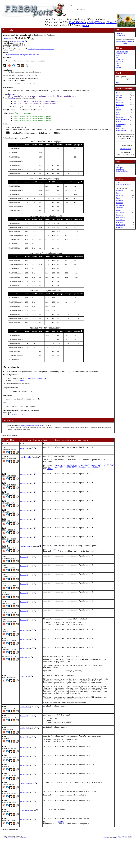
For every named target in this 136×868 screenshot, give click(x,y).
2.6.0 (4, 38)
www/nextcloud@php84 (37, 383)
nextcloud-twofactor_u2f (34, 432)
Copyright (105, 865)
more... (118, 83)
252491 (61, 849)
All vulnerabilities (125, 149)
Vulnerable (120, 208)
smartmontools (44, 49)
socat (30, 49)
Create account (121, 35)
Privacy (118, 63)
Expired (119, 210)
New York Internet (121, 42)
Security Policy (121, 61)
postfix (51, 49)
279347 (50, 478)
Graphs (118, 182)
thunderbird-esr (121, 131)
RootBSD (125, 44)
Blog (117, 65)
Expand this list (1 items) (18, 421)
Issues (118, 56)
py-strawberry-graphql (121, 125)
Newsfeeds (119, 173)
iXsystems (129, 42)
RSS (131, 864)
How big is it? (120, 59)
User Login (119, 33)
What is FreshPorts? (122, 52)
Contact (118, 67)
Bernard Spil (24, 455)
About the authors (121, 54)
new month (120, 227)
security (9, 38)
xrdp (118, 112)
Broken (119, 193)
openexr (119, 110)
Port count (120, 191)
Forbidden (119, 200)
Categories (119, 167)
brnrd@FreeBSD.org (18, 41)
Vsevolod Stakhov (26, 464)
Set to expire (120, 213)
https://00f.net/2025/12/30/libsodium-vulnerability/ (76, 476)
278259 (53, 560)
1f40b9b (16, 47)
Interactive (120, 215)
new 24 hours (121, 217)
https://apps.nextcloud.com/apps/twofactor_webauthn (22, 55)
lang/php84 (20, 386)
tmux (37, 49)
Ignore (118, 198)
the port (12, 95)
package (13, 100)
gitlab (118, 93)
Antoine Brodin (25, 729)
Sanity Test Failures (122, 171)
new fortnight (121, 225)
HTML (122, 864)
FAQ (117, 57)
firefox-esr (120, 102)
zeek (118, 107)
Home (118, 165)
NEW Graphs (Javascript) (124, 184)
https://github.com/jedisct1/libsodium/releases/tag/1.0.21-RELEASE (84, 474)
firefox (118, 100)
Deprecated (120, 195)
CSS (126, 864)
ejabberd (119, 97)
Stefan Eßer (24, 670)
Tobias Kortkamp (26, 836)
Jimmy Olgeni (25, 808)
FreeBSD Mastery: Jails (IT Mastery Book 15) (93, 22)
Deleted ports (120, 169)
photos (86, 25)
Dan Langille (119, 865)
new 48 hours (121, 220)
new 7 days (120, 222)
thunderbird (120, 105)
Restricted (119, 203)
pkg (34, 49)
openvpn (119, 95)
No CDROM (120, 205)
